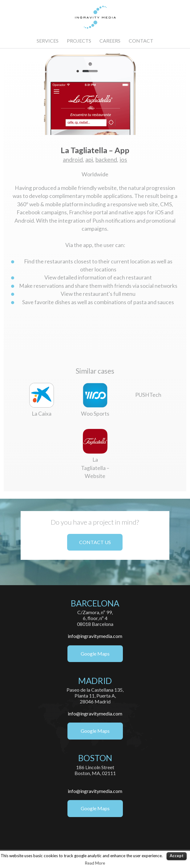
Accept (177, 856)
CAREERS (110, 41)
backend (106, 159)
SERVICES (48, 41)
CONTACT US (95, 542)
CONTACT (141, 41)
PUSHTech (148, 395)
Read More (95, 863)
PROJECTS (79, 41)
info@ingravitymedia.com (95, 636)
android (73, 159)
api (89, 159)
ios (123, 159)
